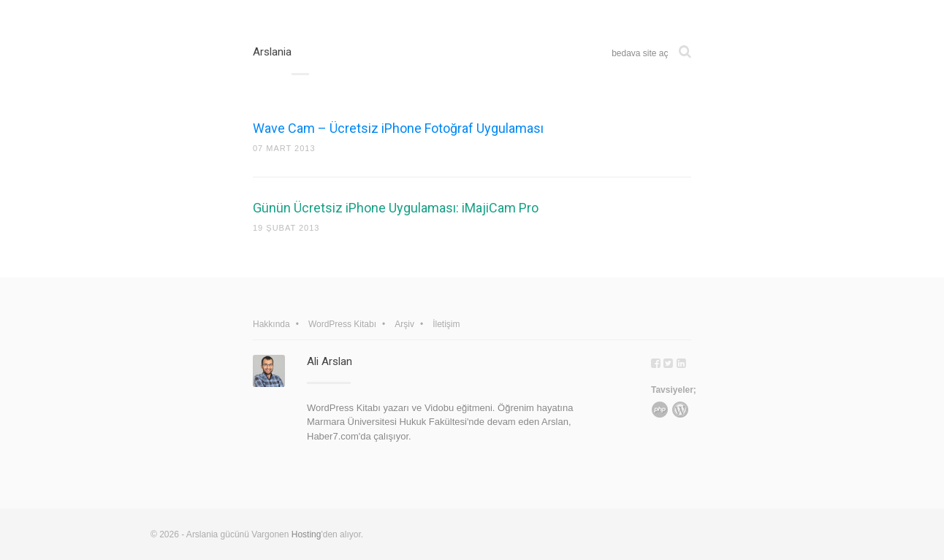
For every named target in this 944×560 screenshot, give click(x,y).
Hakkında (271, 324)
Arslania (272, 52)
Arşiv (404, 324)
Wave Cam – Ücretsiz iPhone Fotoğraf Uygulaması (398, 128)
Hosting (307, 534)
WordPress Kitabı (342, 324)
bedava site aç (640, 53)
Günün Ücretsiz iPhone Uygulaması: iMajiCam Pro (396, 208)
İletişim (446, 324)
